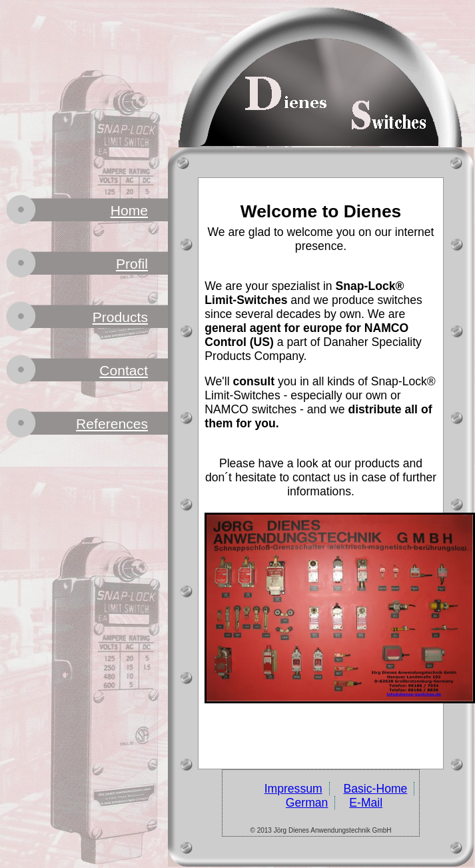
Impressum (293, 789)
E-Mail (366, 803)
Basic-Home (376, 789)
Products (120, 317)
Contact (124, 370)
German (307, 803)
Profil (132, 264)
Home (129, 210)
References (112, 424)
